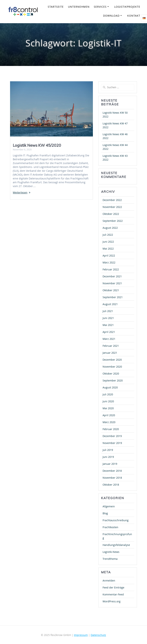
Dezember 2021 (112, 276)
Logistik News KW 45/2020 (37, 145)
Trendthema (110, 559)
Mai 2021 (108, 325)
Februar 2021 (111, 346)
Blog (105, 513)
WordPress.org (112, 601)
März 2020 (109, 422)
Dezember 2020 (112, 360)
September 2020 (113, 380)
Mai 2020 (108, 408)
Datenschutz (98, 635)
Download (111, 16)
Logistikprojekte (127, 7)
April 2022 (109, 255)
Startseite (56, 7)
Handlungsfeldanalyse (116, 545)
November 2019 (112, 443)
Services (100, 7)
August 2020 (110, 387)
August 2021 (110, 304)
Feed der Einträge (113, 587)
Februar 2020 (111, 429)
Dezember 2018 (112, 471)
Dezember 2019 (112, 436)
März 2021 (109, 339)
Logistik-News (111, 552)
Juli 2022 (108, 235)
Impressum (81, 635)
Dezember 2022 (112, 200)
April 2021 (109, 332)
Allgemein (109, 506)
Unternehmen (79, 7)
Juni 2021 (108, 318)
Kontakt (134, 16)
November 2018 (112, 478)
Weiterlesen (20, 192)
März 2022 (109, 262)
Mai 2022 (108, 249)
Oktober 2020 (111, 374)
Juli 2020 (108, 394)
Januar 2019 (110, 464)
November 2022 (112, 207)
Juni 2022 (108, 242)
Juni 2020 (108, 401)
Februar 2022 (111, 269)
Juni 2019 (108, 457)
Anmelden (109, 581)
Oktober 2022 (111, 214)
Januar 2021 (110, 353)
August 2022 (110, 228)
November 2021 (112, 283)
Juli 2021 (108, 311)
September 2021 (113, 297)
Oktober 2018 (111, 485)
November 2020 (112, 367)
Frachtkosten (110, 527)
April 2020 (109, 415)
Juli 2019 (108, 450)
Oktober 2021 (111, 290)
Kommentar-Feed (113, 594)
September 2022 (113, 221)
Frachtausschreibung (116, 520)
